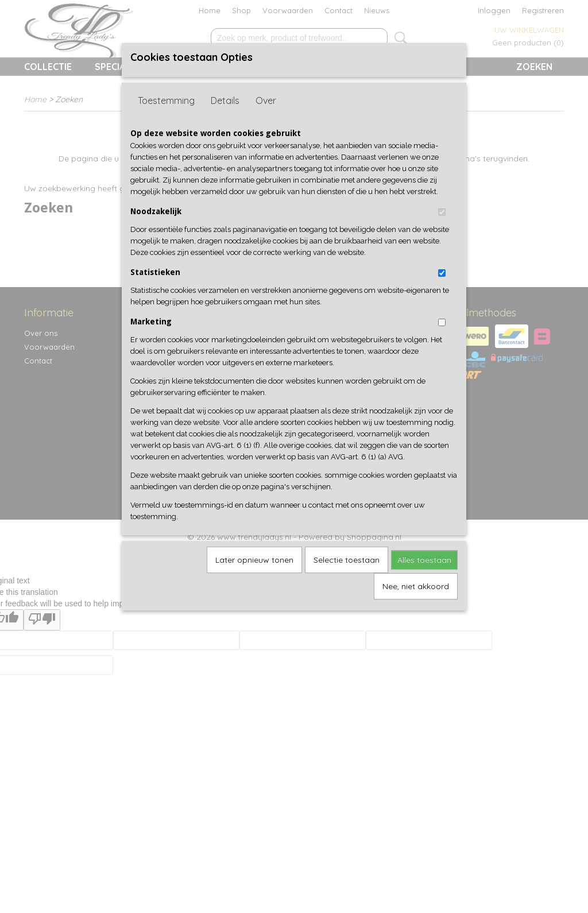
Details (225, 100)
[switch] (442, 212)
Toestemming (166, 100)
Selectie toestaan (347, 560)
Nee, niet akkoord (416, 586)
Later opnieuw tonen (254, 560)
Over (266, 100)
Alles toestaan (424, 560)
